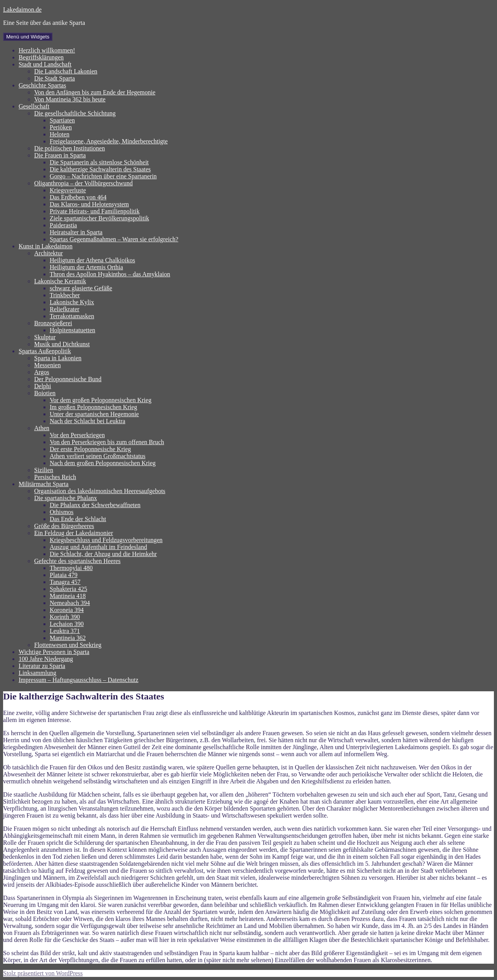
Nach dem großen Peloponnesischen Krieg (103, 463)
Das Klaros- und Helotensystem (89, 204)
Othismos (62, 512)
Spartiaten (62, 120)
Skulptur (45, 337)
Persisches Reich (55, 477)
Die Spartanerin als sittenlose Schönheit (99, 162)
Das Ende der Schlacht (78, 519)
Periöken (61, 127)
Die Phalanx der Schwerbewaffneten (95, 505)
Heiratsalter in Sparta (76, 232)
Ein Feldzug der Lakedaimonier (74, 533)
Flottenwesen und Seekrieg (68, 645)
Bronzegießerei (53, 323)
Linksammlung (37, 673)
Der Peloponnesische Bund (68, 379)
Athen (42, 428)
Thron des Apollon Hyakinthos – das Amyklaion (110, 274)
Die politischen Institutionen (70, 148)
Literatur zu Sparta (42, 666)
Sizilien (44, 470)
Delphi (43, 386)
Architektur (49, 253)
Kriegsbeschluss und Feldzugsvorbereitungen (106, 540)
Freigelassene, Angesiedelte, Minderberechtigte (109, 141)
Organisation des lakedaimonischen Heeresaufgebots (100, 491)
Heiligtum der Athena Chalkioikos (92, 260)
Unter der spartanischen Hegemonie (94, 414)
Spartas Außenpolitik (45, 351)
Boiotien (45, 393)
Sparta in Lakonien (58, 358)
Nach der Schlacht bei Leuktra (88, 421)
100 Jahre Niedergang (46, 659)
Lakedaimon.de (22, 10)
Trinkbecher (65, 295)
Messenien (47, 365)
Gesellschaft (34, 106)
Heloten (60, 134)
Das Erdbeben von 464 (78, 197)
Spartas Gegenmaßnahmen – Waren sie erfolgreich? (114, 239)
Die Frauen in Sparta (60, 155)
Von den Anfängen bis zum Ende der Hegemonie (95, 92)
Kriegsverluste (68, 190)
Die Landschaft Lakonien (66, 71)
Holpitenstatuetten (72, 330)
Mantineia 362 (68, 638)
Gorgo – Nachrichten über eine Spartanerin (103, 176)
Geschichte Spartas (42, 85)
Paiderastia (63, 225)
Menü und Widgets (28, 37)
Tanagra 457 (65, 582)
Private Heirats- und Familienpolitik (95, 211)
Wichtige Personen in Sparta (54, 652)
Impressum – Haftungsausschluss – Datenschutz (78, 680)
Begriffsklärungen (41, 57)
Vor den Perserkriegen (77, 435)
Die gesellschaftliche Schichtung (75, 113)
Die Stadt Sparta (55, 78)
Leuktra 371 (65, 631)
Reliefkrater (64, 309)
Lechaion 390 (67, 624)
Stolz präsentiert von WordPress (43, 973)
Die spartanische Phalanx (66, 498)
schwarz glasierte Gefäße (81, 288)
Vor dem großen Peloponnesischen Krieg (101, 400)
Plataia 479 (64, 575)
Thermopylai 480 (71, 568)
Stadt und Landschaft (45, 64)
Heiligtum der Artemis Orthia (86, 267)
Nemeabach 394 (70, 603)
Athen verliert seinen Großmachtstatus (98, 456)
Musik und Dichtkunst (62, 344)
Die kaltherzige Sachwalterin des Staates (100, 169)
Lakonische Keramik (60, 281)
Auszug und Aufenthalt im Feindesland (98, 547)
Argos (42, 372)
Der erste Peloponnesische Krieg (90, 449)
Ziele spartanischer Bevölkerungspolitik (99, 218)
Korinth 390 (65, 617)
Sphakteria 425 (68, 589)
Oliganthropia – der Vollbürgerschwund (83, 183)
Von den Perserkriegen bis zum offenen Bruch (107, 442)
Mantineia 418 (68, 596)
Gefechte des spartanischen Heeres (77, 561)
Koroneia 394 (67, 610)
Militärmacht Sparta (43, 484)
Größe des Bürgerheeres (64, 526)
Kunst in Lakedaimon (46, 246)
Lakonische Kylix (72, 302)
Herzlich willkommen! (47, 50)
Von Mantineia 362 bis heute (70, 99)
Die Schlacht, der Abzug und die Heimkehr (103, 554)
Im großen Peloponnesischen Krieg (93, 407)
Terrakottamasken (72, 316)
